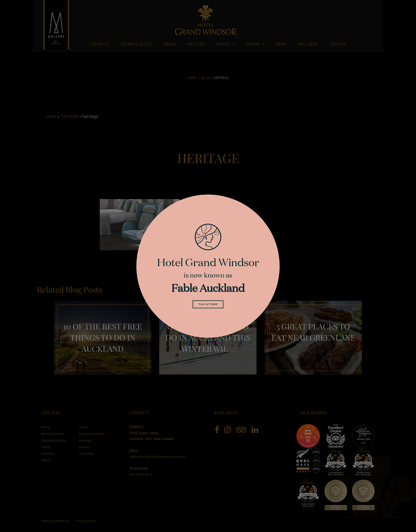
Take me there (208, 305)
